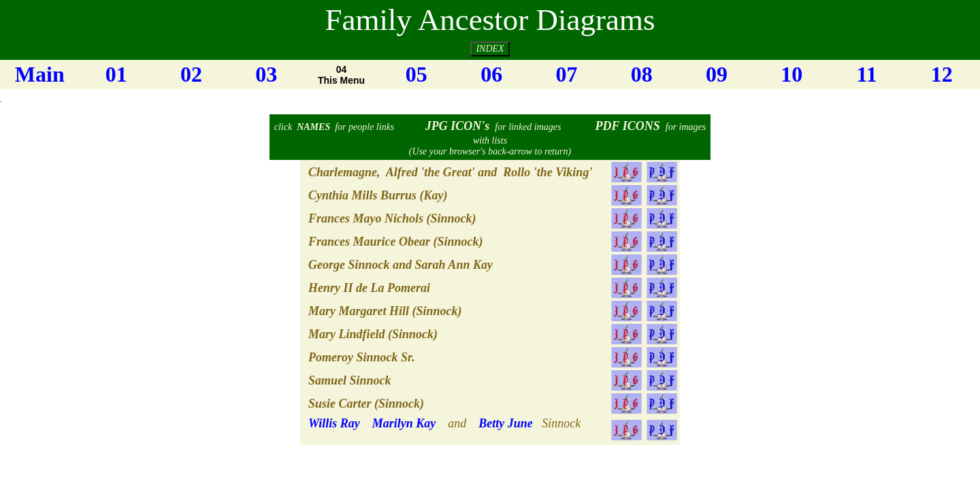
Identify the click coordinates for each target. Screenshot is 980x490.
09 (717, 74)
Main (40, 74)
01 (116, 74)
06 (491, 74)
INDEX (490, 49)
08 (642, 74)
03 (266, 74)
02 (191, 74)
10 (791, 74)
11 (866, 74)
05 (416, 74)
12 (942, 74)
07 (566, 74)
